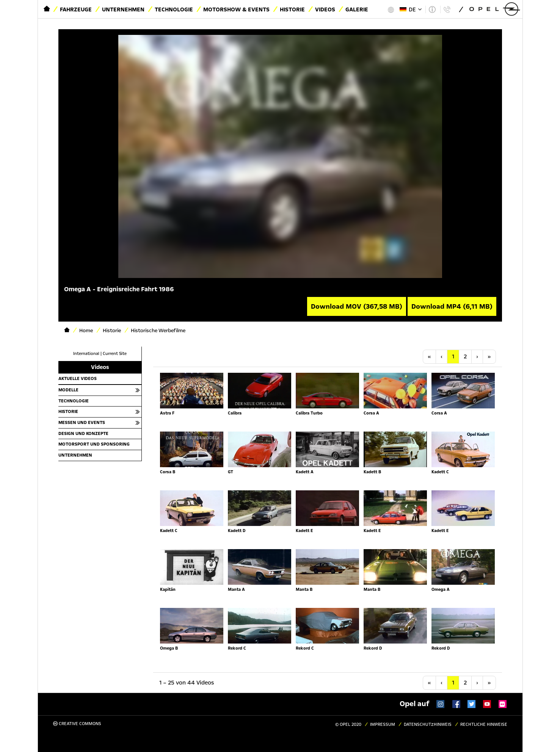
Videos (325, 9)
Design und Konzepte (83, 433)
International (86, 354)
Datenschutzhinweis (428, 725)
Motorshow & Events (236, 9)
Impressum (383, 725)
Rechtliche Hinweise (484, 725)
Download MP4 (452, 306)
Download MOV (357, 306)
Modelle (68, 390)
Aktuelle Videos (78, 378)
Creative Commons (77, 724)
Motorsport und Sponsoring (94, 444)
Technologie (174, 9)
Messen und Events (82, 422)
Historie (292, 9)
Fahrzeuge (76, 9)
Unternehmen (123, 9)
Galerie (357, 9)
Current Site (115, 354)
